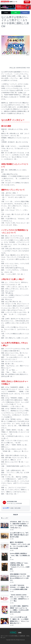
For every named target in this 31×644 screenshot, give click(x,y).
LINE (15, 13)
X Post (6, 13)
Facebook (25, 13)
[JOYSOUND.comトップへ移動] (27, 2)
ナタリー (8, 3)
